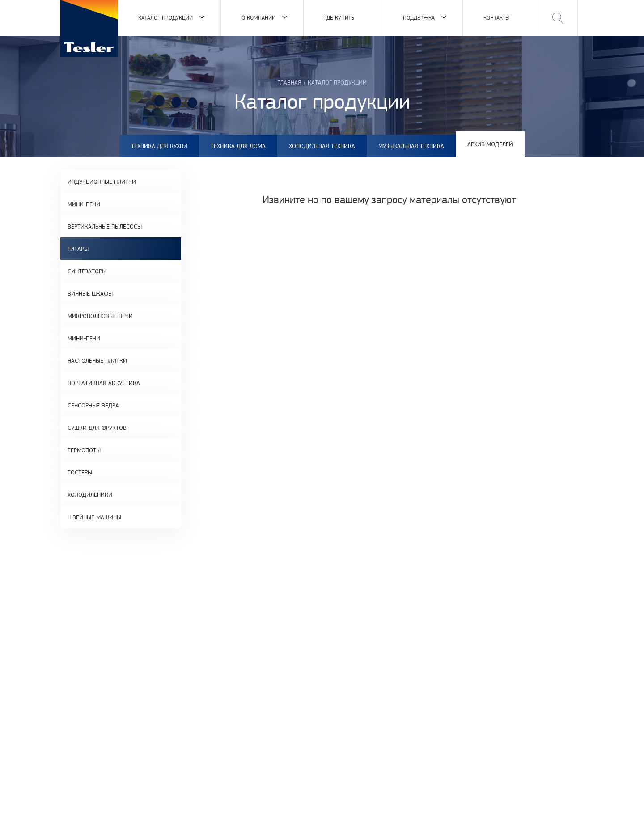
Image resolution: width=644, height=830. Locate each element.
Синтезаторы (87, 271)
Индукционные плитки (102, 182)
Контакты (497, 18)
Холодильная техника (322, 146)
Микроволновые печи (100, 316)
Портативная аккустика (104, 383)
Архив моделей (490, 144)
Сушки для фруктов (97, 428)
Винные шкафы (90, 293)
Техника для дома (238, 146)
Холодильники (90, 495)
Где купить (339, 18)
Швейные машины (94, 517)
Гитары (78, 249)
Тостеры (80, 472)
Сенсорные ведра (93, 405)
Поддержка (419, 18)
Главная (289, 82)
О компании (258, 18)
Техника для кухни (159, 146)
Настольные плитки (97, 360)
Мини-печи (84, 204)
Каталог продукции (165, 18)
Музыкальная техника (411, 146)
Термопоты (84, 450)
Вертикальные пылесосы (105, 226)
